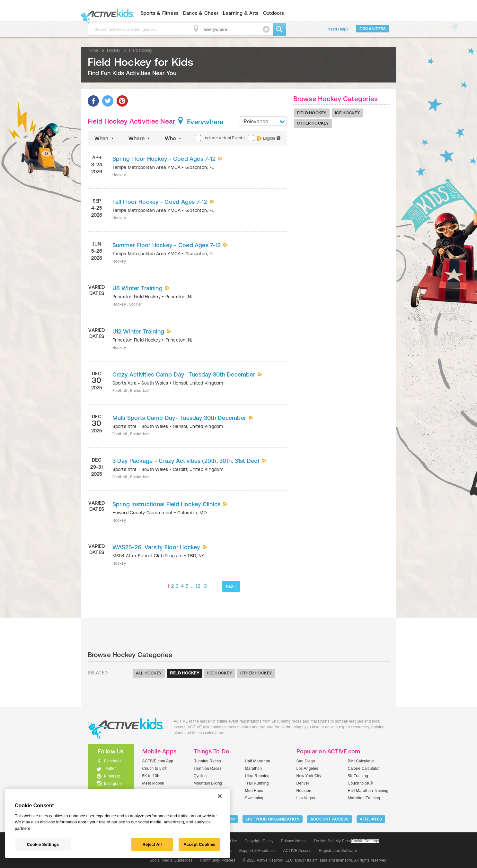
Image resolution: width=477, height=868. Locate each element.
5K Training (358, 776)
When (105, 138)
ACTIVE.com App (158, 761)
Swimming (254, 798)
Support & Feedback (258, 851)
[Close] (220, 796)
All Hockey (149, 673)
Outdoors (274, 13)
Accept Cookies (199, 844)
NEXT (231, 586)
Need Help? (338, 29)
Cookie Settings (365, 841)
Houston (304, 791)
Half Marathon (258, 761)
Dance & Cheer (201, 13)
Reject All (152, 844)
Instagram (113, 784)
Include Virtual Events (219, 138)
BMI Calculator (361, 761)
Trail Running (257, 783)
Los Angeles (307, 768)
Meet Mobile (153, 783)
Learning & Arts (241, 13)
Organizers (373, 29)
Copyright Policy (259, 841)
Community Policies (218, 860)
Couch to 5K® (155, 768)
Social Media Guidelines (171, 860)
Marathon (254, 768)
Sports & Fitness (160, 13)
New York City (309, 776)
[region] (118, 823)
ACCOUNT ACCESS (330, 819)
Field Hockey (312, 113)
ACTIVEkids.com (106, 13)
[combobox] (263, 121)
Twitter (110, 768)
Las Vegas (306, 798)
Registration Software (338, 851)
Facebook (113, 761)
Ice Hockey (347, 113)
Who (174, 138)
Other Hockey (313, 123)
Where (140, 138)
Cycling (200, 776)
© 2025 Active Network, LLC (268, 860)
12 (198, 586)
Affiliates (371, 819)
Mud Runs (254, 791)
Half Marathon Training (368, 791)
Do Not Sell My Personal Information (347, 841)
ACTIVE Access (297, 851)
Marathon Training (364, 798)
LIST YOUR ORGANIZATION (273, 819)
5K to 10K (151, 776)
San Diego (306, 761)
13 (204, 586)
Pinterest (112, 776)
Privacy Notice (294, 841)
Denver (303, 783)
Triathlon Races (208, 768)
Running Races (207, 761)
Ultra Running (257, 776)
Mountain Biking (208, 783)
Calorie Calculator (364, 768)
